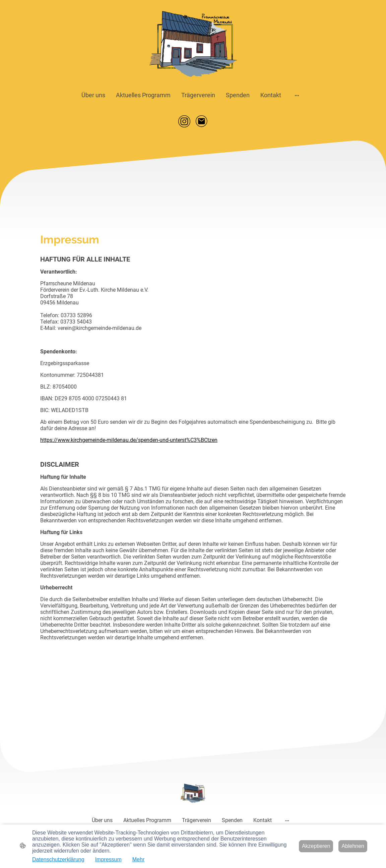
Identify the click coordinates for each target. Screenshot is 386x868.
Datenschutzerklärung (58, 859)
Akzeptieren (316, 846)
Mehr (138, 859)
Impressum (108, 859)
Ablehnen (353, 846)
